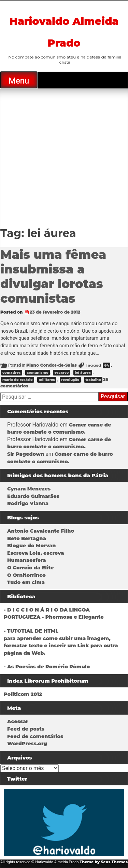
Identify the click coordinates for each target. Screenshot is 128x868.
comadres (12, 373)
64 (106, 365)
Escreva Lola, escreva (35, 553)
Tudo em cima (26, 582)
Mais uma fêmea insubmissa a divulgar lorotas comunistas (53, 277)
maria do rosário (18, 380)
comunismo (37, 373)
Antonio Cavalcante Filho (41, 531)
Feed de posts (26, 729)
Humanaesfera (27, 560)
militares (47, 380)
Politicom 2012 (23, 694)
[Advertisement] (64, 156)
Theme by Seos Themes (104, 862)
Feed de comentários (35, 736)
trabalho (93, 380)
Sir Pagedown (26, 454)
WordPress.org (27, 744)
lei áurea (83, 373)
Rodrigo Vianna (28, 503)
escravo (61, 373)
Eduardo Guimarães (33, 496)
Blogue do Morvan (31, 546)
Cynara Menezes (29, 489)
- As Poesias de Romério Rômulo (47, 667)
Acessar (18, 721)
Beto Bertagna (27, 538)
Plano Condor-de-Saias (52, 365)
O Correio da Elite (30, 568)
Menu (19, 81)
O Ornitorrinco (26, 575)
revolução (70, 380)
